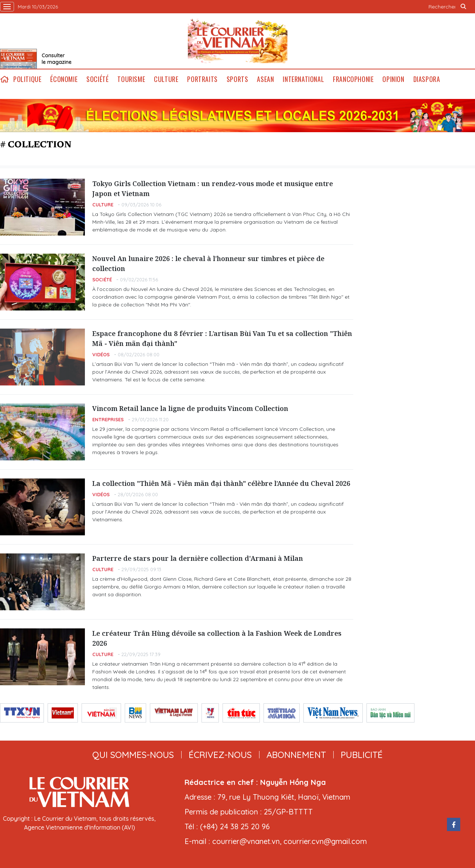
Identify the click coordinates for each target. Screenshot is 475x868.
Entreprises (108, 419)
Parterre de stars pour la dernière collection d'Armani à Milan (198, 558)
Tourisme (131, 79)
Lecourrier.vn (238, 41)
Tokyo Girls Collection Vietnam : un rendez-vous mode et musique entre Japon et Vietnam (213, 188)
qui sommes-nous (133, 755)
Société (97, 79)
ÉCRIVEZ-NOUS (220, 755)
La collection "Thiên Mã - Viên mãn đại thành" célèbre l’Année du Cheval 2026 (221, 483)
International (303, 79)
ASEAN (265, 79)
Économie (64, 79)
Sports (237, 79)
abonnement (296, 755)
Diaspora (427, 79)
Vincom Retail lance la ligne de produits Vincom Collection (190, 408)
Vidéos (101, 354)
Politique (27, 79)
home (4, 79)
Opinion (393, 79)
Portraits (202, 79)
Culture (166, 79)
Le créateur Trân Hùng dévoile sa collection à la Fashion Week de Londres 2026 (217, 638)
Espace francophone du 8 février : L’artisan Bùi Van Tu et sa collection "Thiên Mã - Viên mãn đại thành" (222, 338)
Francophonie (353, 79)
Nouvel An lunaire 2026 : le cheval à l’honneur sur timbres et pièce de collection (208, 263)
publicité (362, 755)
